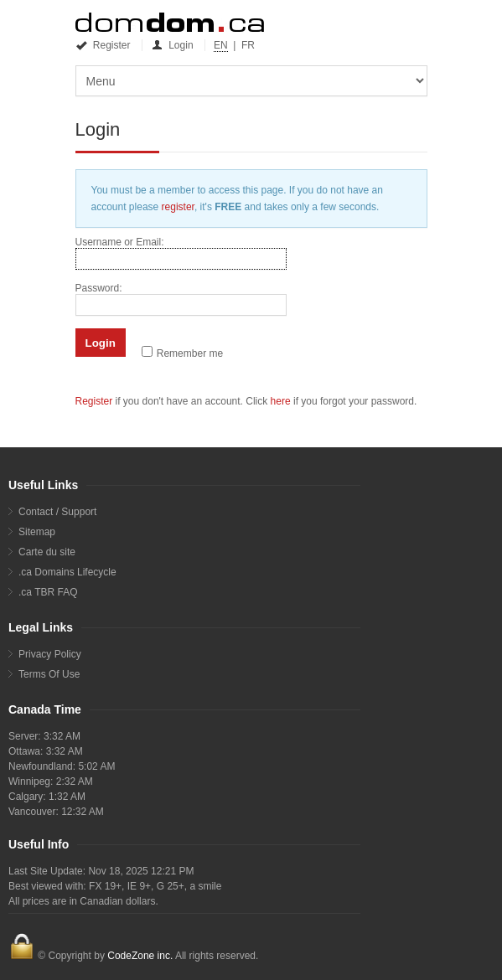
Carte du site (47, 552)
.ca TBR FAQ (48, 592)
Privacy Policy (50, 654)
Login (173, 45)
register (178, 207)
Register (104, 45)
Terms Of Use (49, 674)
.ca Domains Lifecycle (67, 572)
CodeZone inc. (140, 956)
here (281, 401)
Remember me (190, 353)
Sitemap (37, 532)
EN (221, 45)
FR (248, 45)
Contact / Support (57, 512)
